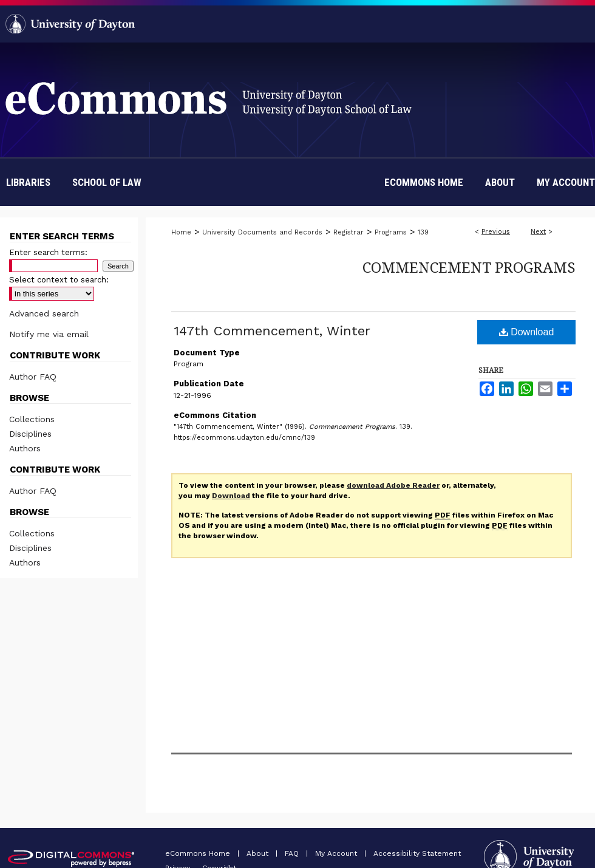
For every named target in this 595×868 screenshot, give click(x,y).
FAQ (293, 853)
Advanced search (44, 313)
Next (538, 232)
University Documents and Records (262, 232)
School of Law (107, 182)
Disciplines (30, 434)
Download (527, 332)
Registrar (348, 232)
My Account (337, 853)
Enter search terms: (48, 252)
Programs (391, 232)
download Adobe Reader (393, 485)
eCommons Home (199, 853)
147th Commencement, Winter (272, 331)
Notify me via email (49, 334)
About (259, 853)
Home (181, 232)
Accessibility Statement (417, 853)
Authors (25, 448)
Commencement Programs (469, 267)
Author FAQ (33, 377)
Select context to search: (59, 280)
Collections (32, 419)
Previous (496, 232)
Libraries (28, 182)
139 (423, 232)
